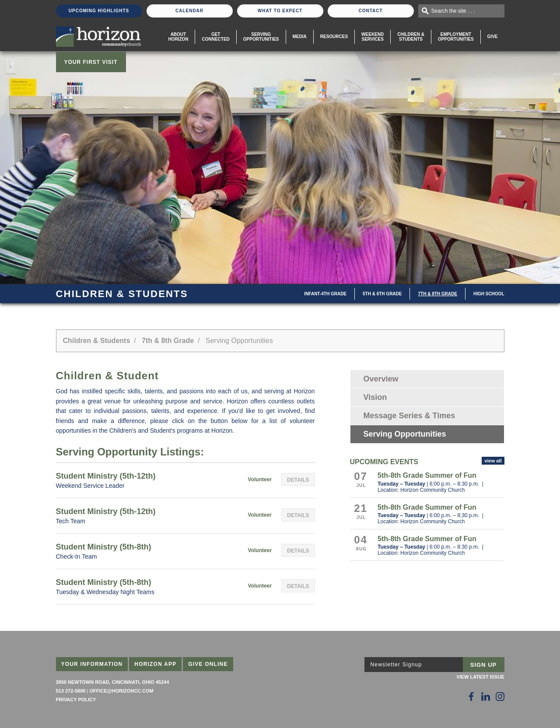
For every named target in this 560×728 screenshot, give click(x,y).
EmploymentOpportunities (456, 37)
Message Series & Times (409, 416)
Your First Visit (91, 62)
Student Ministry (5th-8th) (104, 547)
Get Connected (215, 37)
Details (298, 480)
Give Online (208, 664)
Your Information (92, 664)
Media (300, 37)
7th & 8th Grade (437, 294)
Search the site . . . (453, 11)
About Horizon (178, 37)
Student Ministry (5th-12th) (106, 476)
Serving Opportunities (261, 37)
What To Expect (280, 11)
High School (489, 294)
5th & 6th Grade (382, 294)
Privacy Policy (76, 700)
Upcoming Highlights (99, 11)
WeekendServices (373, 37)
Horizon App (155, 664)
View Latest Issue (480, 677)
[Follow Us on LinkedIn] (486, 696)
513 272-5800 (71, 691)
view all (493, 461)
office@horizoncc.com (121, 691)
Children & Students (411, 37)
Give (493, 37)
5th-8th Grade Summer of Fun (427, 475)
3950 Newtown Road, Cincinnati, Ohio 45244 (113, 682)
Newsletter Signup (396, 665)
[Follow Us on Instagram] (500, 696)
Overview (381, 379)
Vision (375, 397)
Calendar (189, 11)
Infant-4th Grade (325, 294)
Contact (370, 11)
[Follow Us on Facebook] (471, 696)
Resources (334, 37)
